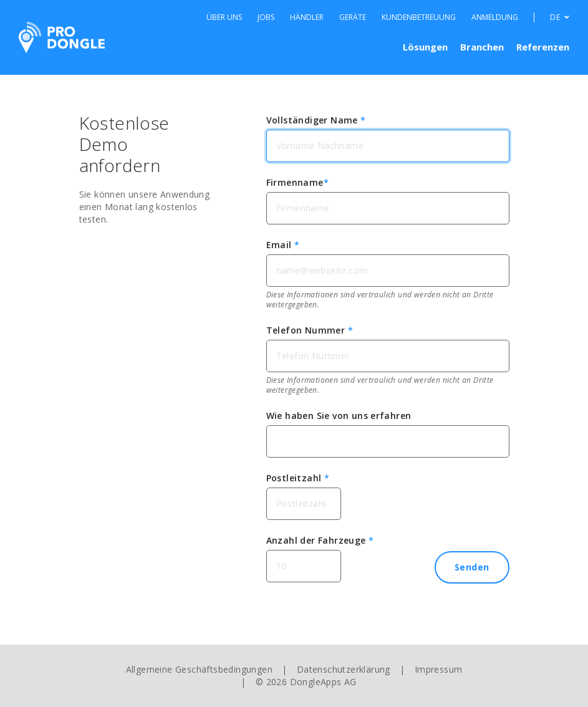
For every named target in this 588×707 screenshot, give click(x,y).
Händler (307, 17)
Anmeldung (495, 17)
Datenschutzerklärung (344, 669)
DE (560, 17)
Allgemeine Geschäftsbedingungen (199, 669)
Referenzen (543, 47)
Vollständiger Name (316, 120)
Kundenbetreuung (419, 17)
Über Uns (224, 17)
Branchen (482, 47)
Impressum (439, 669)
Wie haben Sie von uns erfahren (339, 416)
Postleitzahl (298, 478)
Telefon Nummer (310, 330)
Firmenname (297, 182)
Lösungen (425, 47)
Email (283, 245)
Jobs (266, 17)
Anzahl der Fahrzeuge (320, 540)
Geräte (353, 17)
